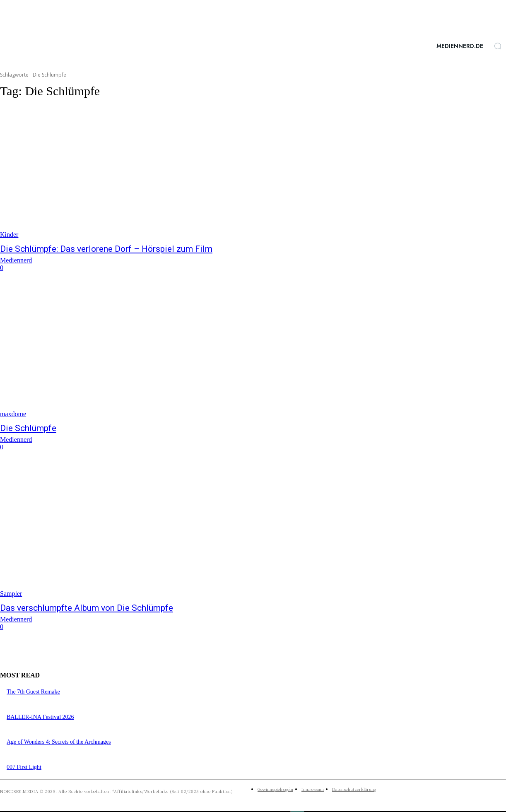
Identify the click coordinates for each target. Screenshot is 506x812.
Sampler (11, 594)
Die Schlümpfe (28, 428)
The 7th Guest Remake (33, 692)
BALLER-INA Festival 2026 (40, 717)
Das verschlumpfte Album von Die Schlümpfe (87, 608)
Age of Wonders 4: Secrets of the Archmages (59, 742)
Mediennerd (16, 260)
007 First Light (24, 767)
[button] (498, 46)
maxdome (13, 414)
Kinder (9, 235)
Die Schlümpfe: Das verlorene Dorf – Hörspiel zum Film (106, 249)
